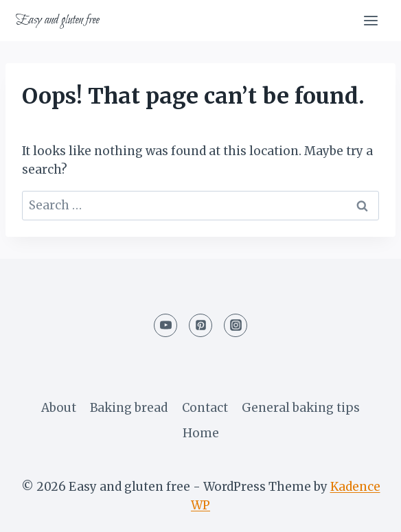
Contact (205, 408)
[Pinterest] (200, 325)
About (59, 408)
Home (201, 433)
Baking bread (129, 408)
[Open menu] (370, 20)
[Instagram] (236, 325)
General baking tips (301, 408)
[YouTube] (165, 325)
